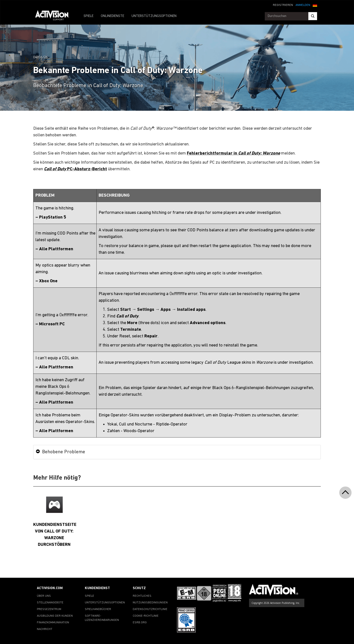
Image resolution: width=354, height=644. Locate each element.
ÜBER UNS (44, 596)
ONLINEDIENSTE (112, 16)
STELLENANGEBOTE (50, 603)
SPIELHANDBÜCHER (98, 609)
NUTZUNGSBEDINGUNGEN (150, 603)
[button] (315, 5)
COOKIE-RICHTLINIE (146, 616)
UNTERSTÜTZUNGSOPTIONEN (154, 16)
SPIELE (88, 16)
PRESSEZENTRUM (49, 609)
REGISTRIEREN (283, 5)
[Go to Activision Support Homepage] (55, 16)
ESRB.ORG (140, 623)
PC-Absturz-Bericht (75, 169)
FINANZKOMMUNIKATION (53, 623)
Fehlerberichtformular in (233, 153)
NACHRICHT (45, 629)
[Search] (313, 16)
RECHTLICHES (142, 596)
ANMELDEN (303, 5)
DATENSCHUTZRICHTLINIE (150, 609)
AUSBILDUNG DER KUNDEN (55, 616)
